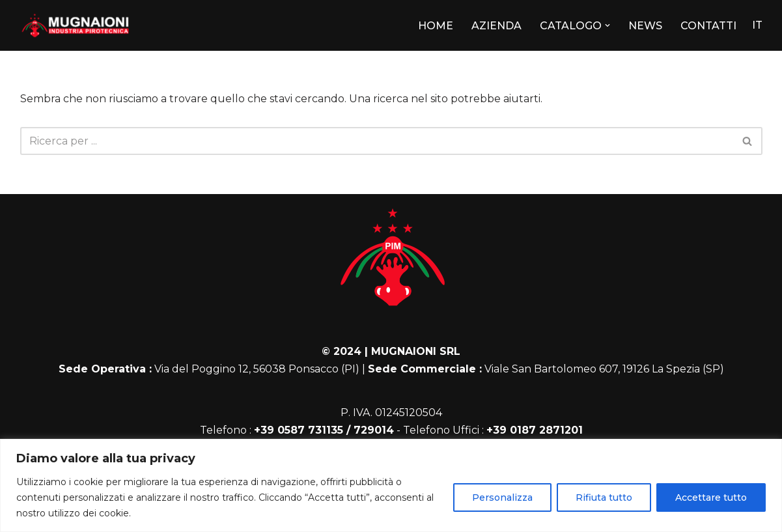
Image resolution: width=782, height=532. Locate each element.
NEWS (645, 26)
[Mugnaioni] (76, 25)
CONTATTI (708, 26)
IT (757, 25)
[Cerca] (377, 141)
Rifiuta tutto (604, 497)
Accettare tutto (711, 497)
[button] (607, 25)
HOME (436, 26)
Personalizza (502, 497)
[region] (391, 485)
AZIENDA (496, 26)
